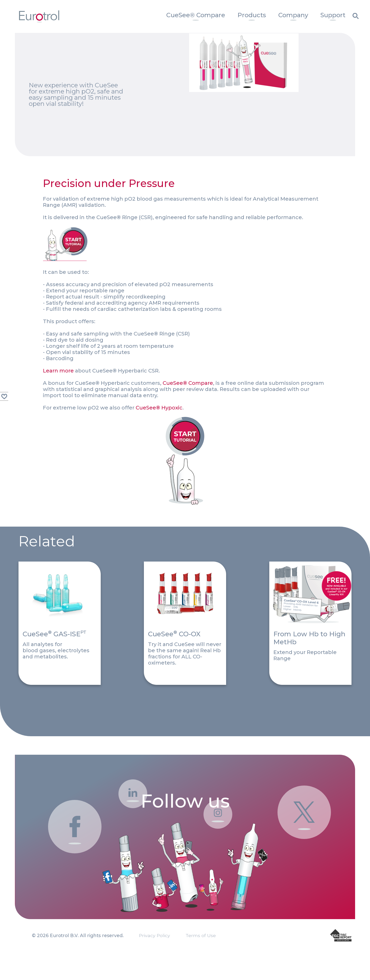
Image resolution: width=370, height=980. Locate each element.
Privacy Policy (155, 956)
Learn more (58, 356)
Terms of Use (201, 956)
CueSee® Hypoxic (159, 393)
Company (293, 15)
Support (333, 15)
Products (252, 15)
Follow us (185, 768)
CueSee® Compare (196, 15)
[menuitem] (196, 16)
